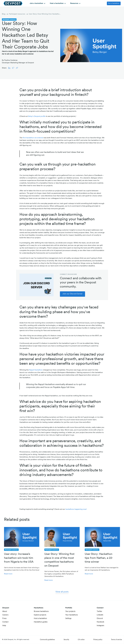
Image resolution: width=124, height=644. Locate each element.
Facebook (100, 622)
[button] (37, 3)
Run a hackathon (114, 3)
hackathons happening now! (76, 509)
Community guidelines (47, 640)
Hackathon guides (41, 622)
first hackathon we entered (33, 138)
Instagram (100, 626)
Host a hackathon (40, 618)
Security (66, 640)
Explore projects (40, 615)
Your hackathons (72, 615)
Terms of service (116, 640)
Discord (100, 618)
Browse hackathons (41, 611)
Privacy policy (98, 640)
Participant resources (17, 14)
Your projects (70, 611)
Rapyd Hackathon (36, 370)
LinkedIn (100, 615)
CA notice (81, 640)
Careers (5, 615)
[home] (13, 3)
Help (4, 626)
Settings (68, 618)
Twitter (99, 611)
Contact (5, 622)
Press (4, 618)
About (5, 611)
